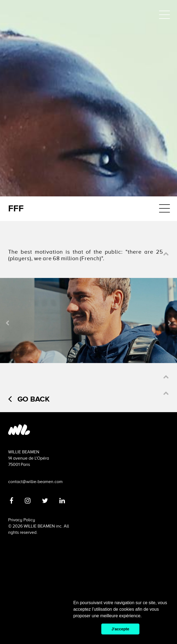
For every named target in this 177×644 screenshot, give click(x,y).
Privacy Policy (22, 520)
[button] (166, 254)
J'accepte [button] (120, 629)
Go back (29, 399)
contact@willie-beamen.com (35, 482)
